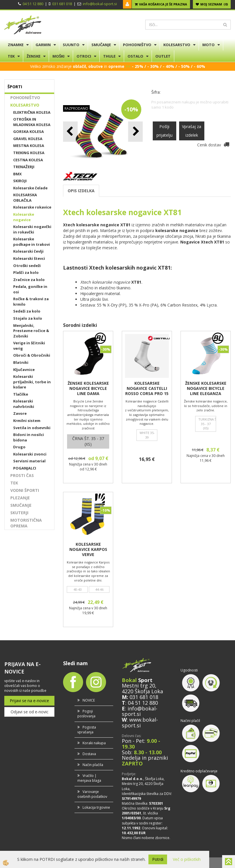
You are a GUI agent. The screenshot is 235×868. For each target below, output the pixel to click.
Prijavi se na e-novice (29, 701)
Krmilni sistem (27, 421)
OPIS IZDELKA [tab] (81, 191)
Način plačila (93, 765)
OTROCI (84, 56)
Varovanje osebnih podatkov (92, 794)
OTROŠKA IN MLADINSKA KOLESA (32, 122)
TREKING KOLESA (29, 153)
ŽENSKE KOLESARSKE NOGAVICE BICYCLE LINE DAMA (88, 388)
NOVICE (89, 700)
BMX (17, 174)
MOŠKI (58, 56)
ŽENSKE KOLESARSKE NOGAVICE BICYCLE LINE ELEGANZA (206, 388)
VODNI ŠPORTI (25, 490)
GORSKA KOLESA (29, 131)
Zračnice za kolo (29, 280)
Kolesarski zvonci (30, 454)
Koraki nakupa (94, 743)
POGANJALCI (25, 468)
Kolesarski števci (29, 258)
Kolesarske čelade (30, 188)
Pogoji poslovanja (86, 714)
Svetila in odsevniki (32, 428)
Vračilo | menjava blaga (89, 778)
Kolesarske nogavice (24, 217)
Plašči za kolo (26, 272)
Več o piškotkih (187, 859)
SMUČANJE (101, 45)
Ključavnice (24, 370)
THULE (109, 56)
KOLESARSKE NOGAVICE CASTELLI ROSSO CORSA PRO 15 (147, 388)
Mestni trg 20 (138, 686)
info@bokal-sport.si (100, 4)
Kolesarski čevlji (28, 251)
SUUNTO (71, 45)
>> (128, 66)
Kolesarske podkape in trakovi (32, 242)
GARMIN (43, 45)
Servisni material (29, 461)
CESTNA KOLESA (28, 160)
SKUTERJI (19, 513)
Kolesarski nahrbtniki (24, 404)
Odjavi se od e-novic (30, 712)
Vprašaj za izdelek (192, 131)
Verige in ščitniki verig (29, 346)
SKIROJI (20, 181)
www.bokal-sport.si (140, 722)
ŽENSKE (34, 56)
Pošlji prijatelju (164, 131)
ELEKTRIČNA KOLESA (32, 112)
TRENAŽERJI (24, 167)
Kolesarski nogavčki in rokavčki (32, 229)
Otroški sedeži (27, 266)
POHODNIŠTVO (137, 45)
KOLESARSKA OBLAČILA (25, 198)
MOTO (208, 45)
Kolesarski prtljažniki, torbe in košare (32, 382)
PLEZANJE (20, 498)
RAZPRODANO (76, 108)
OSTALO (135, 56)
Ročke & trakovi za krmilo (31, 302)
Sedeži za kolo (27, 311)
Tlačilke (21, 394)
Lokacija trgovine (96, 807)
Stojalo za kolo (28, 318)
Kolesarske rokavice (32, 207)
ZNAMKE (16, 45)
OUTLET (163, 56)
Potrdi (158, 859)
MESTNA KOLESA (29, 146)
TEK (11, 56)
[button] (135, 132)
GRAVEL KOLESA (28, 139)
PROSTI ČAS (22, 475)
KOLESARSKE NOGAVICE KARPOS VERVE (88, 549)
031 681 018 (62, 4)
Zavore (20, 413)
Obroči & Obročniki (32, 355)
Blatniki (21, 362)
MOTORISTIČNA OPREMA (26, 523)
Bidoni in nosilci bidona (29, 437)
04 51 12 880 (33, 4)
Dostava (89, 754)
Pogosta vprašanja (87, 730)
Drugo (19, 447)
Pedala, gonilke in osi (30, 289)
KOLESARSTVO (177, 45)
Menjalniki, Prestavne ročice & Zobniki (31, 331)
